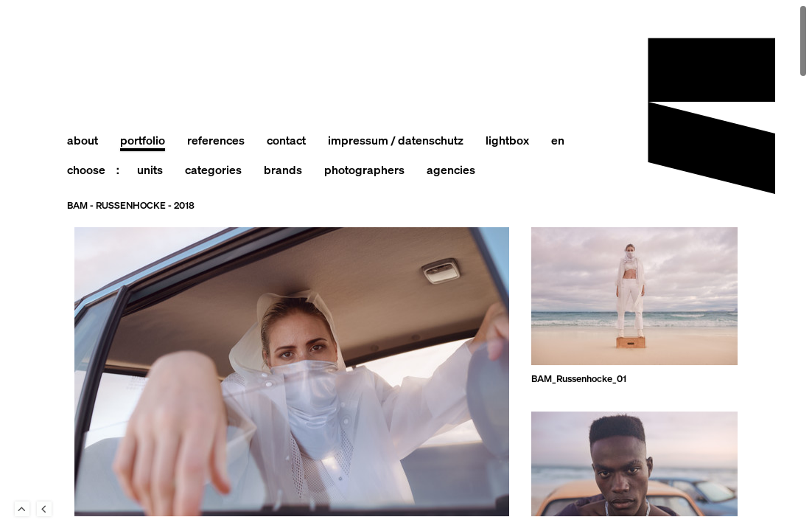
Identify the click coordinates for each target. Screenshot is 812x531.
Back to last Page (44, 509)
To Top (22, 509)
